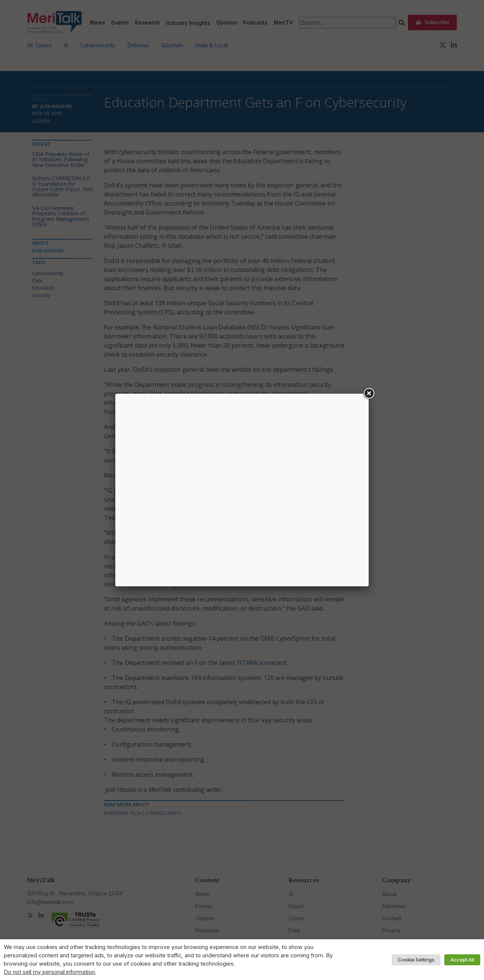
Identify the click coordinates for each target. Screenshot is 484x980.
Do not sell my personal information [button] (49, 972)
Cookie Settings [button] (416, 960)
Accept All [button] (462, 960)
